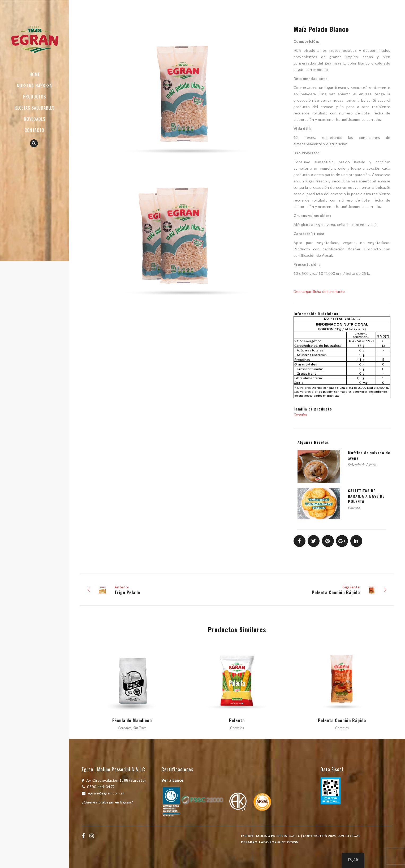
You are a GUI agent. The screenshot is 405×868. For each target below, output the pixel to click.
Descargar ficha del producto (319, 291)
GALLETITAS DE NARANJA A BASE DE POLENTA (366, 496)
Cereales (300, 415)
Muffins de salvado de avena (369, 455)
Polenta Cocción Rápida (342, 720)
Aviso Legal (349, 836)
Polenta (354, 508)
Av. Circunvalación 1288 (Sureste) (114, 780)
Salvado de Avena (362, 465)
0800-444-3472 (98, 787)
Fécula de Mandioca (132, 720)
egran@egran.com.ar (103, 793)
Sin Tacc (140, 728)
